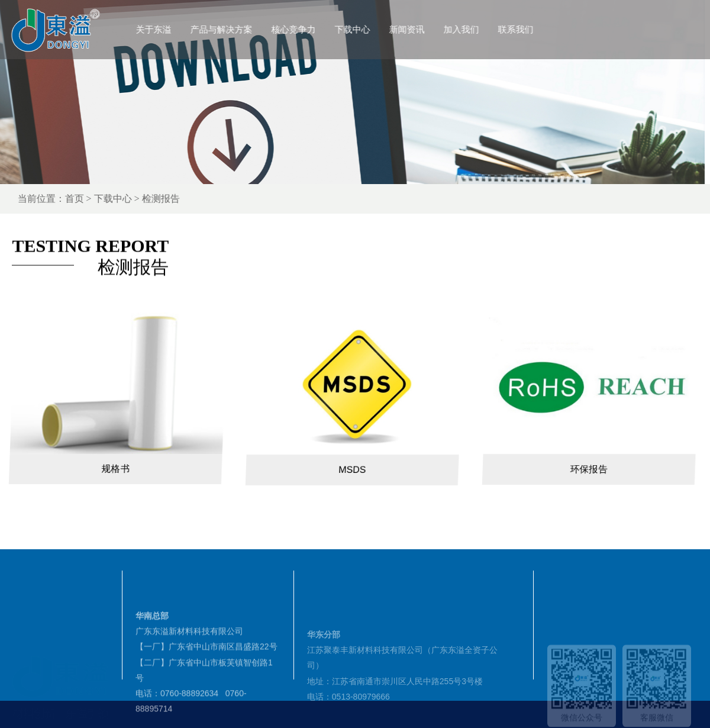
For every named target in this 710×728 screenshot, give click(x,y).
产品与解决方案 (246, 29)
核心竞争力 (318, 29)
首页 (115, 199)
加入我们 (486, 29)
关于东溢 (178, 29)
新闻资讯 (431, 29)
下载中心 (377, 29)
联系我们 (540, 29)
